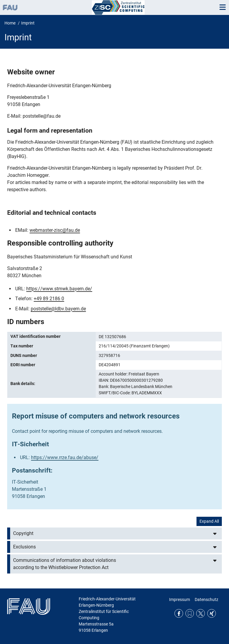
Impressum (180, 599)
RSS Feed (190, 613)
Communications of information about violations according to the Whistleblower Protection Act (65, 564)
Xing (212, 613)
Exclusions (24, 547)
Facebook (179, 613)
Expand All (209, 521)
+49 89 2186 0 (49, 299)
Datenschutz (206, 599)
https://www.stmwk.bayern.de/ (59, 289)
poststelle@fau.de (42, 116)
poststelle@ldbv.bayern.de (58, 309)
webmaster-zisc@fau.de (55, 230)
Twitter (201, 613)
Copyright (23, 533)
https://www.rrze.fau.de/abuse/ (65, 457)
